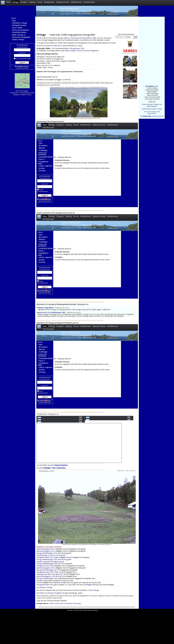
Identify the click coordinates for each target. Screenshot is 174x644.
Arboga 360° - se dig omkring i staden (22, 93)
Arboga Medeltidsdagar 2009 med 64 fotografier (54, 559)
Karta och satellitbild (20, 30)
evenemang (74, 38)
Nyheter (66, 38)
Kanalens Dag (42, 581)
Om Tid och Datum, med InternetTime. (152, 113)
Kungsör (24, 2)
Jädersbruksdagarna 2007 (46, 568)
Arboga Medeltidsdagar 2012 (47, 553)
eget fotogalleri (56, 593)
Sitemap (70, 610)
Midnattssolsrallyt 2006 (62, 583)
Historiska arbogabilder (21, 37)
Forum (40, 2)
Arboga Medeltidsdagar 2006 (47, 578)
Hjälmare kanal (52, 46)
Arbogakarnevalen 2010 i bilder (48, 557)
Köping (32, 2)
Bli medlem (41, 593)
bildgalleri (89, 585)
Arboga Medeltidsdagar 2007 (47, 570)
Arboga (15, 2)
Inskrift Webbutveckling (90, 610)
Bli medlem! (150, 86)
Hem (8, 2)
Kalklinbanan (76, 2)
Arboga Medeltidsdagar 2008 (47, 564)
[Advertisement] (87, 24)
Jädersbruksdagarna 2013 (46, 551)
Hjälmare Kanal (63, 2)
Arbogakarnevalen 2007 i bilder (48, 572)
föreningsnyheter (86, 38)
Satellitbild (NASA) (19, 32)
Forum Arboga (93, 590)
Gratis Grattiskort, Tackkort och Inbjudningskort (152, 105)
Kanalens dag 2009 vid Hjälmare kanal (50, 562)
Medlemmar (49, 2)
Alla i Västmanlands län (152, 116)
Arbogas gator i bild (77, 48)
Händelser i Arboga (20, 23)
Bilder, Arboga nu (19, 35)
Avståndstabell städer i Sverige (152, 109)
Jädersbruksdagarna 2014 (46, 549)
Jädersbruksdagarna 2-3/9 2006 (48, 576)
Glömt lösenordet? (22, 68)
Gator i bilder (17, 28)
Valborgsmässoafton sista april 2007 (50, 574)
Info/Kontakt (89, 2)
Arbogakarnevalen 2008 (45, 566)
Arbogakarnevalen (19, 25)
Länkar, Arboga (18, 39)
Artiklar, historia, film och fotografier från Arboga (65, 603)
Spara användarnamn (22, 59)
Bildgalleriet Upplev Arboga (22, 95)
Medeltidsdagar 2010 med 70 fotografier (51, 555)
